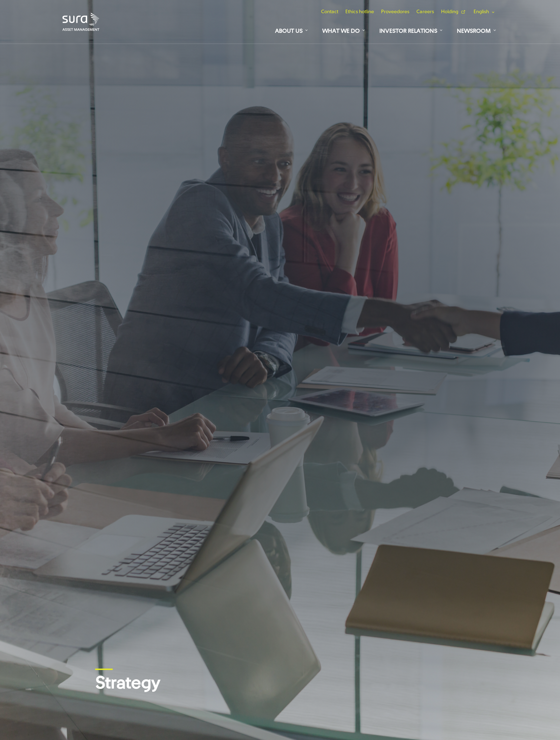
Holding (450, 12)
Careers (425, 12)
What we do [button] (341, 31)
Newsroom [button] (474, 31)
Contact (330, 12)
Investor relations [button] (408, 31)
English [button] (481, 12)
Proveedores (395, 12)
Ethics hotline (360, 12)
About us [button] (289, 31)
